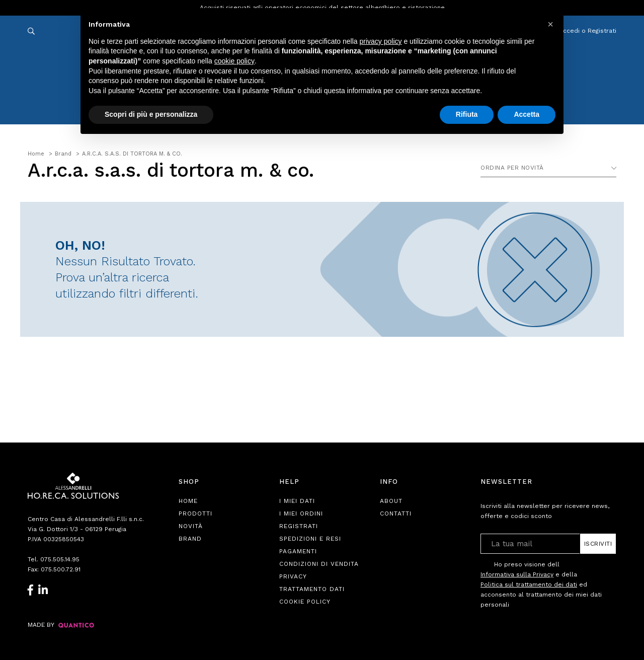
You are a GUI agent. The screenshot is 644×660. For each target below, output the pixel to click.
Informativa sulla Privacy (517, 574)
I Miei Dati (297, 501)
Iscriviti (598, 544)
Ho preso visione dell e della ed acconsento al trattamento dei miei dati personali (541, 584)
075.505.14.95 (60, 559)
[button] (550, 24)
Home (188, 501)
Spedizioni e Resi (310, 539)
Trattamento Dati (312, 589)
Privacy (293, 576)
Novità (191, 526)
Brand (190, 539)
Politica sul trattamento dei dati (529, 584)
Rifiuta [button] (467, 114)
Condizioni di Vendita (319, 564)
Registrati (299, 526)
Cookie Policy (305, 602)
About (391, 501)
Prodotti (195, 514)
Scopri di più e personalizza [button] (151, 114)
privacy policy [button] (381, 41)
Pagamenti (298, 551)
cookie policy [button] (234, 61)
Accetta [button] (527, 114)
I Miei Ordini (301, 514)
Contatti (396, 514)
